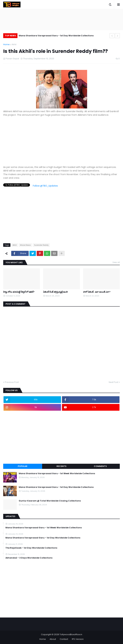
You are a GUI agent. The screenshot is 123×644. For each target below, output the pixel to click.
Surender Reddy (41, 245)
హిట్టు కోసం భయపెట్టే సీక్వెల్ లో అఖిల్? (19, 292)
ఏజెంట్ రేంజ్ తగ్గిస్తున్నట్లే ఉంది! (55, 292)
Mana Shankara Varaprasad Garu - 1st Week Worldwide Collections (57, 474)
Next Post (113, 382)
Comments (100, 466)
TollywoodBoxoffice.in (71, 634)
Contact (64, 639)
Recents (61, 466)
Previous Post (12, 382)
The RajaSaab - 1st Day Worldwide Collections (31, 548)
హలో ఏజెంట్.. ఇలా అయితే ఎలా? (97, 292)
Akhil (14, 44)
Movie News (25, 245)
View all (116, 262)
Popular (23, 466)
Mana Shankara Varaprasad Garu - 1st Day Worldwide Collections (56, 36)
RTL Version (78, 639)
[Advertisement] (61, 143)
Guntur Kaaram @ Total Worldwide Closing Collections (50, 501)
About (53, 639)
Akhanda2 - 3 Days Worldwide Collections (29, 558)
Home (6, 44)
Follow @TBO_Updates (45, 186)
